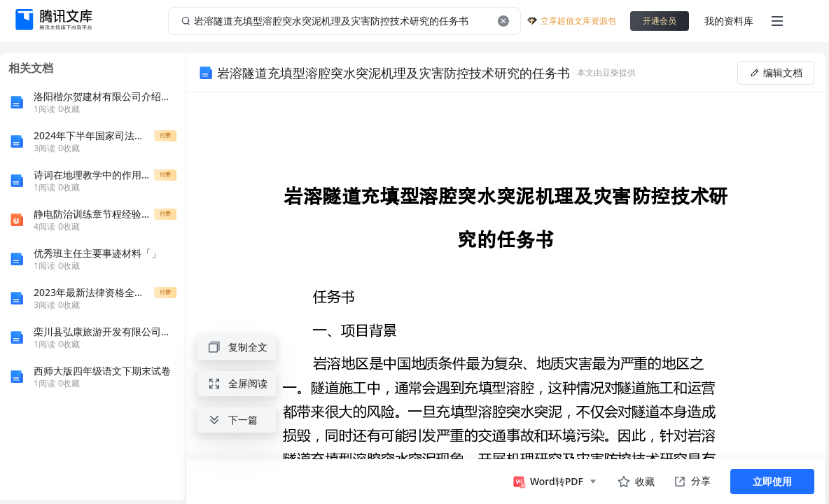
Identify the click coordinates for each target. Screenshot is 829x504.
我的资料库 (729, 21)
